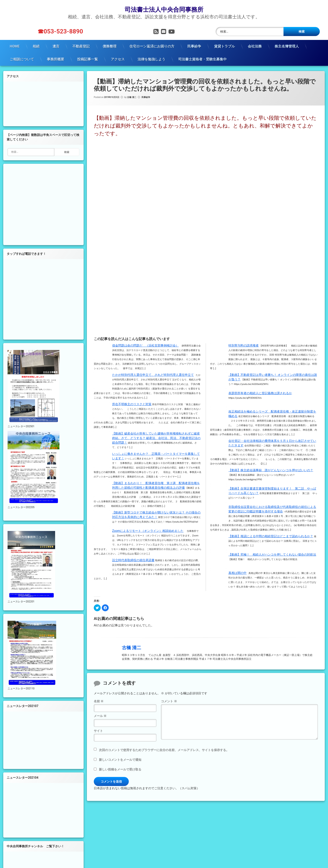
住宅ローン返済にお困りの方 (152, 46)
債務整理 (110, 46)
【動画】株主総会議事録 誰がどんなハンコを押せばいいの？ (271, 470)
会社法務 (255, 46)
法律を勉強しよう (151, 59)
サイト (98, 730)
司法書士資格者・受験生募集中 (202, 59)
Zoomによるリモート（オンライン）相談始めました (148, 530)
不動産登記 (81, 46)
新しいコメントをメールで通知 (120, 759)
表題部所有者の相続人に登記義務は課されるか (260, 393)
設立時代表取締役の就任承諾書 (133, 560)
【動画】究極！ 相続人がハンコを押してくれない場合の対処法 (272, 554)
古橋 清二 (132, 97)
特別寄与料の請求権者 (244, 345)
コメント (169, 701)
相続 (36, 46)
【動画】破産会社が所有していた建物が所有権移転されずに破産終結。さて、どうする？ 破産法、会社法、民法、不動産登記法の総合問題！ (156, 438)
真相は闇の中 (237, 572)
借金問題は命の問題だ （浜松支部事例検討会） (145, 345)
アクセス (118, 59)
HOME (15, 46)
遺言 (56, 46)
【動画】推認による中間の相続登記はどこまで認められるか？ (271, 536)
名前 (99, 701)
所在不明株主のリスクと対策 (132, 404)
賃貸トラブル (225, 46)
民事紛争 (194, 46)
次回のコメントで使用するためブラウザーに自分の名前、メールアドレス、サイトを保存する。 (164, 749)
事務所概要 (56, 59)
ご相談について (22, 59)
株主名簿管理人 (287, 46)
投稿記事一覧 (88, 59)
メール (100, 715)
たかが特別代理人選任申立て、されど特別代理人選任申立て (153, 374)
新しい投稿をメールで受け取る (120, 769)
